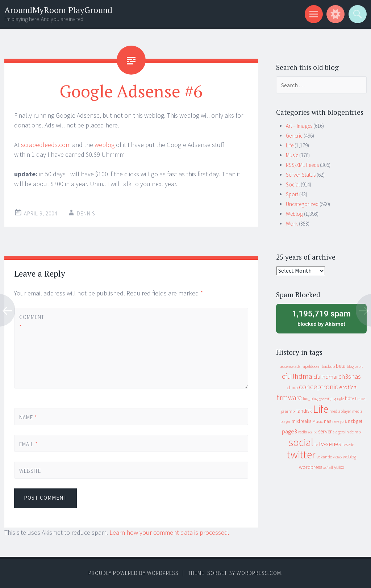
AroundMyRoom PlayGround (58, 10)
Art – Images (299, 126)
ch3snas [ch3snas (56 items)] (350, 376)
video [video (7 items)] (337, 457)
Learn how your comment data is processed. (169, 532)
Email (29, 444)
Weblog (294, 214)
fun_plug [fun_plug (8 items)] (310, 399)
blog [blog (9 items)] (350, 366)
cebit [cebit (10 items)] (359, 366)
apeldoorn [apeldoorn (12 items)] (312, 366)
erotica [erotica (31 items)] (348, 387)
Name (28, 417)
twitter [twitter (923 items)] (301, 455)
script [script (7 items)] (312, 432)
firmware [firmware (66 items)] (289, 398)
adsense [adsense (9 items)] (287, 366)
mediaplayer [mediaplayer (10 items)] (340, 411)
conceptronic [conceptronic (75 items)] (318, 387)
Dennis (86, 213)
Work (292, 224)
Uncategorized (302, 204)
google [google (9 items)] (339, 399)
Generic (294, 136)
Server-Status (301, 175)
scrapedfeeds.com (46, 145)
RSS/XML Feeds (302, 165)
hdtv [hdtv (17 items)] (349, 398)
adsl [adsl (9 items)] (298, 366)
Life (290, 145)
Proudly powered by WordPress (134, 573)
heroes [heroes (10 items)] (361, 398)
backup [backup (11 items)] (328, 366)
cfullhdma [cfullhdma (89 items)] (297, 376)
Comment (32, 322)
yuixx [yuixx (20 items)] (339, 467)
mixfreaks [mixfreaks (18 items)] (301, 421)
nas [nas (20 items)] (328, 421)
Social (293, 184)
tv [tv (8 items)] (316, 445)
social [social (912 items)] (301, 442)
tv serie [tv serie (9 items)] (348, 445)
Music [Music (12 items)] (318, 421)
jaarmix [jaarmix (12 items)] (288, 411)
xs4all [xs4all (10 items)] (328, 467)
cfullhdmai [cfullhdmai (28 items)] (325, 377)
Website (30, 471)
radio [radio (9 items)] (303, 432)
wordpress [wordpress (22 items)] (310, 467)
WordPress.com (259, 573)
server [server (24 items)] (325, 431)
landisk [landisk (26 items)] (304, 411)
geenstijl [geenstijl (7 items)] (326, 399)
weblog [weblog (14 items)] (349, 457)
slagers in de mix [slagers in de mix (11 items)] (347, 432)
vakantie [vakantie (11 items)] (324, 457)
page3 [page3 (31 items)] (289, 431)
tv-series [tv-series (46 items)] (330, 444)
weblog (105, 145)
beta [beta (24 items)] (341, 366)
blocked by (321, 318)
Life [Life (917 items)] (321, 409)
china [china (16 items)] (292, 388)
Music (292, 155)
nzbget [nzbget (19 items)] (355, 421)
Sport (292, 194)
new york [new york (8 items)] (339, 421)
